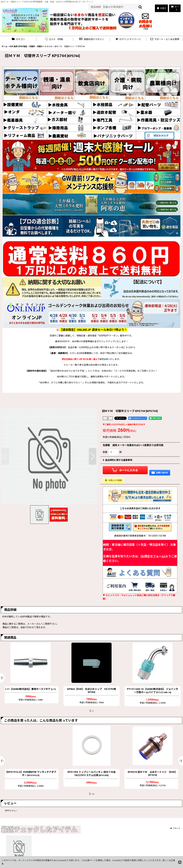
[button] (91, 39)
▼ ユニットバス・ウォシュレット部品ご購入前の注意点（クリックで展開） (139, 597)
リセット (175, 828)
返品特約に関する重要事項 (117, 460)
